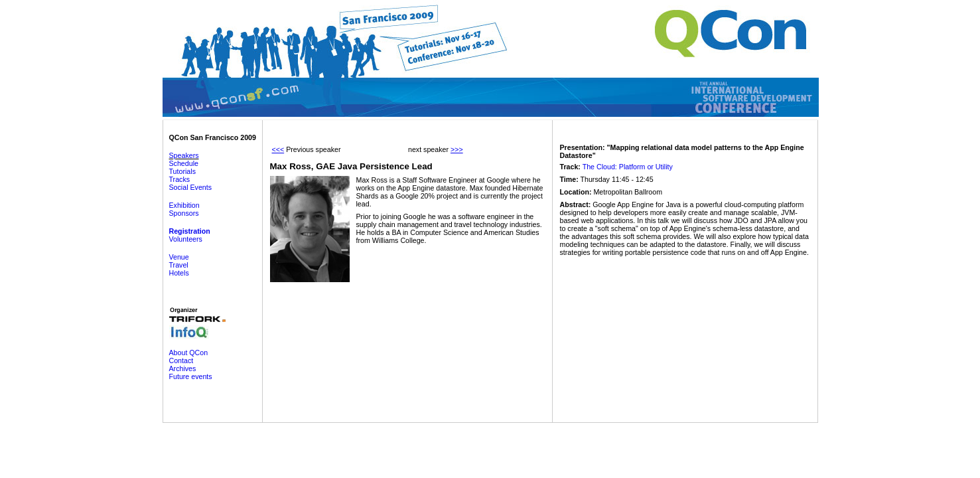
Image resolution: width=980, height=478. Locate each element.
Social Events (191, 187)
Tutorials (182, 171)
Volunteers (186, 239)
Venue (179, 257)
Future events (191, 376)
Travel (179, 265)
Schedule (184, 163)
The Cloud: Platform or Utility (628, 167)
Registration (190, 231)
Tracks (180, 179)
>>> (457, 149)
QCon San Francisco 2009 (213, 137)
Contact (181, 360)
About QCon (189, 353)
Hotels (179, 273)
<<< (278, 149)
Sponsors (184, 213)
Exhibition (184, 205)
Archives (183, 368)
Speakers (184, 155)
